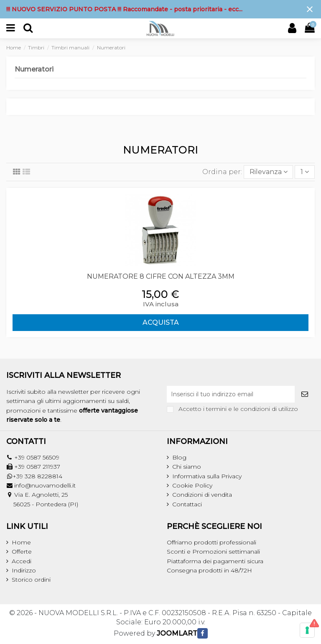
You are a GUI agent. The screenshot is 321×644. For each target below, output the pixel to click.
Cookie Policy (192, 485)
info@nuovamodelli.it (45, 485)
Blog (179, 457)
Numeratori (34, 69)
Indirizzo (24, 570)
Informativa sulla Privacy (207, 476)
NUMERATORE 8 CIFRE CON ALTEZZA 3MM (161, 276)
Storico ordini (31, 580)
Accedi (22, 561)
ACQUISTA (161, 322)
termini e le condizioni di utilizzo (252, 409)
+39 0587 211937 (37, 467)
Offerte (22, 552)
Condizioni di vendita (202, 495)
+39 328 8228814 (37, 476)
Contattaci (187, 504)
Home (21, 542)
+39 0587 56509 (37, 457)
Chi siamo (187, 467)
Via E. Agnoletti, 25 (41, 495)
